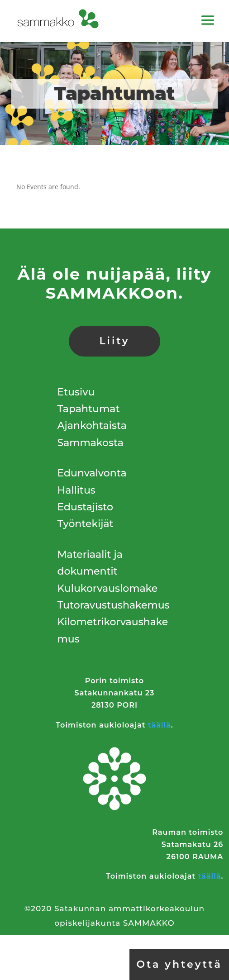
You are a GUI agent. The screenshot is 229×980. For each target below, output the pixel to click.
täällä (160, 725)
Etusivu (76, 392)
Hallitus (76, 490)
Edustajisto (85, 507)
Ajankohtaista (92, 426)
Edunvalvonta (92, 473)
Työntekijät (86, 524)
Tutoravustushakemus (114, 605)
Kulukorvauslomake (108, 588)
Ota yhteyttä (179, 964)
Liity (114, 341)
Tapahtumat (89, 409)
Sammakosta (91, 443)
